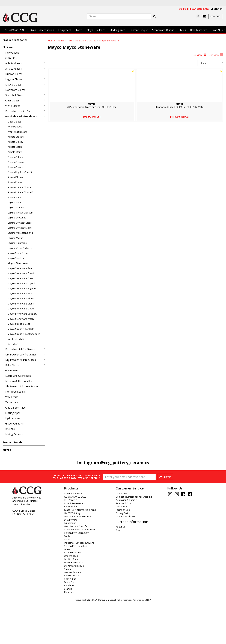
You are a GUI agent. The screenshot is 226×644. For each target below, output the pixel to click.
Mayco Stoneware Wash (21, 319)
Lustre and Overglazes (18, 376)
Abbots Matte (15, 147)
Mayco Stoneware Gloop (21, 298)
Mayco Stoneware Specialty (22, 314)
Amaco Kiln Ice (15, 177)
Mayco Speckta (16, 258)
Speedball (13, 344)
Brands (68, 631)
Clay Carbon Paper (16, 408)
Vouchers (69, 627)
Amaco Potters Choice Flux (22, 192)
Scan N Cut (70, 621)
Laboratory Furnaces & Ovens (80, 571)
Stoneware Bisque (163, 30)
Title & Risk (121, 548)
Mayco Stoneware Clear (20, 278)
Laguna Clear (15, 203)
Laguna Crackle (16, 207)
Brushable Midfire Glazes (25, 116)
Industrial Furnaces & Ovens (79, 585)
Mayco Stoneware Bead (20, 268)
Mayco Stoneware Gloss (21, 304)
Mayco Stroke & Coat (19, 324)
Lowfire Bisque (139, 30)
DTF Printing (70, 542)
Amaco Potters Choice (19, 187)
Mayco (7, 450)
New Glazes (12, 53)
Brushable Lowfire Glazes (25, 111)
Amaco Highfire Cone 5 (20, 172)
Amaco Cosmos (16, 162)
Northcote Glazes (15, 90)
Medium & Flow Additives (20, 381)
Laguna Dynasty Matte (20, 228)
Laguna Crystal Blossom (20, 213)
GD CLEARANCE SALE (75, 538)
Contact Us (121, 535)
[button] (217, 9)
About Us (121, 569)
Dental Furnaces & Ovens (78, 558)
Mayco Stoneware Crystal (21, 283)
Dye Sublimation (73, 614)
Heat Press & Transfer (76, 568)
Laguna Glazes (25, 79)
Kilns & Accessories (42, 30)
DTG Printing (71, 562)
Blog (118, 572)
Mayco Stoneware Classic (21, 273)
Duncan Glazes (14, 74)
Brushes (10, 429)
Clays (90, 30)
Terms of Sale (123, 552)
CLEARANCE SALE (15, 30)
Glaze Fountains (14, 424)
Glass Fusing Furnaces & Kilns (80, 552)
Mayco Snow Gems (18, 253)
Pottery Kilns (71, 548)
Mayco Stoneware (18, 263)
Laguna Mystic (15, 238)
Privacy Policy (123, 555)
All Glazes (8, 47)
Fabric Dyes (70, 624)
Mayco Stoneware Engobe (22, 288)
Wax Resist (12, 397)
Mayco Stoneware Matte (21, 309)
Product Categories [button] (15, 40)
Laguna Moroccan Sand (20, 233)
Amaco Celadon (16, 157)
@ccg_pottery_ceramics (125, 462)
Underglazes (118, 30)
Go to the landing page (194, 9)
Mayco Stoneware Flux (20, 293)
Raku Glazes (25, 365)
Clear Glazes (25, 100)
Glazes (101, 30)
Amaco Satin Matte (18, 132)
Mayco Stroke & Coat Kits (21, 329)
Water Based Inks (74, 604)
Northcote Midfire (17, 339)
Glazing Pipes (13, 413)
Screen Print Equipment (77, 575)
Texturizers (12, 402)
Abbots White (15, 152)
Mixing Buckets (14, 434)
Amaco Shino (15, 197)
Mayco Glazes (25, 85)
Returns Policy (123, 545)
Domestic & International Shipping (134, 538)
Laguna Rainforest (17, 243)
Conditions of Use (125, 558)
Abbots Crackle (16, 137)
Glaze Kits (11, 58)
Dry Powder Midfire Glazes (25, 360)
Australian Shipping (126, 542)
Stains (182, 30)
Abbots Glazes (25, 63)
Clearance (70, 634)
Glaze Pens (12, 370)
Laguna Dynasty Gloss (20, 223)
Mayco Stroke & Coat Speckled (24, 334)
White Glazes (25, 106)
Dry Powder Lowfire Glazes (25, 354)
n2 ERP (148, 642)
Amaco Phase (15, 182)
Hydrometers (13, 418)
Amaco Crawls (15, 167)
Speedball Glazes (25, 95)
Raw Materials (199, 30)
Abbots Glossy (15, 142)
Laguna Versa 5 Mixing (20, 248)
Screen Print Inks (73, 594)
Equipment (65, 30)
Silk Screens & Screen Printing (22, 386)
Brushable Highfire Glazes (25, 349)
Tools (79, 30)
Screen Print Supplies (76, 588)
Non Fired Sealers (15, 392)
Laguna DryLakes (17, 218)
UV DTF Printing (72, 555)
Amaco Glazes (25, 69)
